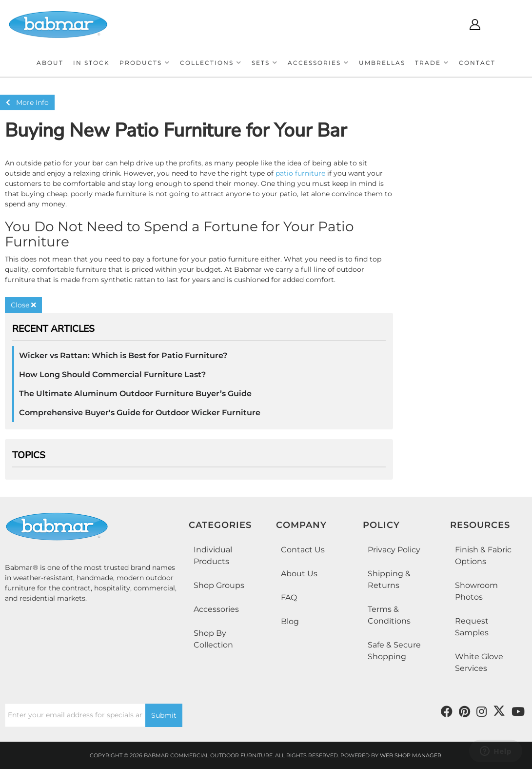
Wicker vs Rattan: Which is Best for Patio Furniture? (123, 355)
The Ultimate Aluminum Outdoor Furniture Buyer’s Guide (135, 394)
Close (23, 305)
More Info (27, 102)
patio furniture (300, 173)
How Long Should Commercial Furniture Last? (112, 374)
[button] (145, 63)
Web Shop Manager (411, 755)
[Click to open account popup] (475, 24)
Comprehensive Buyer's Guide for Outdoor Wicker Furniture (140, 413)
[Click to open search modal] (446, 24)
